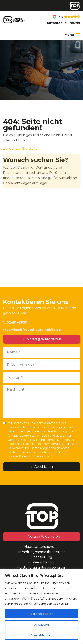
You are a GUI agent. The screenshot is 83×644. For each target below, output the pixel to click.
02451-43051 (15, 322)
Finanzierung (41, 557)
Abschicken (44, 467)
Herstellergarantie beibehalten (41, 567)
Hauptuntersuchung (42, 547)
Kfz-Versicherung (42, 562)
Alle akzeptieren (41, 614)
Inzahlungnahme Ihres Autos (42, 552)
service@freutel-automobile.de (32, 330)
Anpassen (41, 625)
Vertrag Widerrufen (44, 339)
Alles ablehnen (41, 635)
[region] (41, 606)
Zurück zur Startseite (20, 149)
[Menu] (72, 35)
